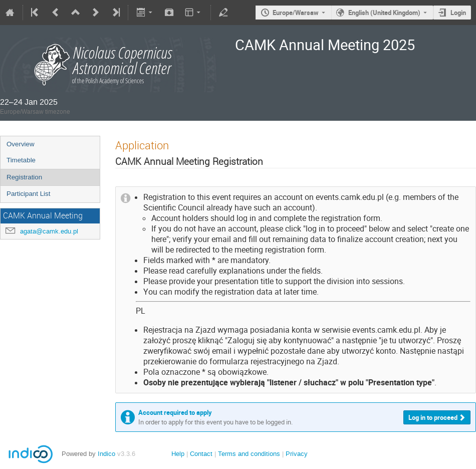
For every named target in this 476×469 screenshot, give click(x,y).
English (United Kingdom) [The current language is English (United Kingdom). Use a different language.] (384, 13)
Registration (24, 177)
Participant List (28, 194)
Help (178, 454)
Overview (21, 144)
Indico (106, 454)
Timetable (21, 160)
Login (458, 13)
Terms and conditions (249, 454)
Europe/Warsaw (296, 13)
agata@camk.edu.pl (49, 231)
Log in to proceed (433, 417)
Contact (201, 454)
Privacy (297, 454)
